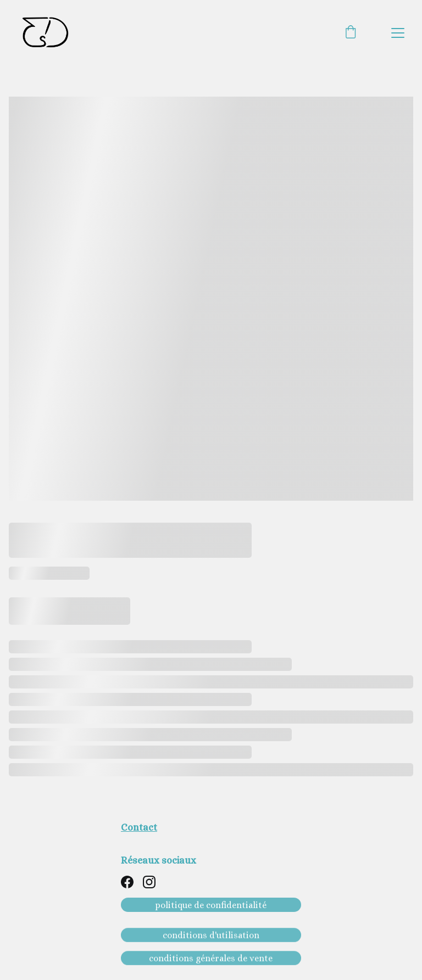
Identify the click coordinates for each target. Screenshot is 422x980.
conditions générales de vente (211, 959)
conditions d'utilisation (211, 936)
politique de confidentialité (211, 905)
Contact (139, 827)
